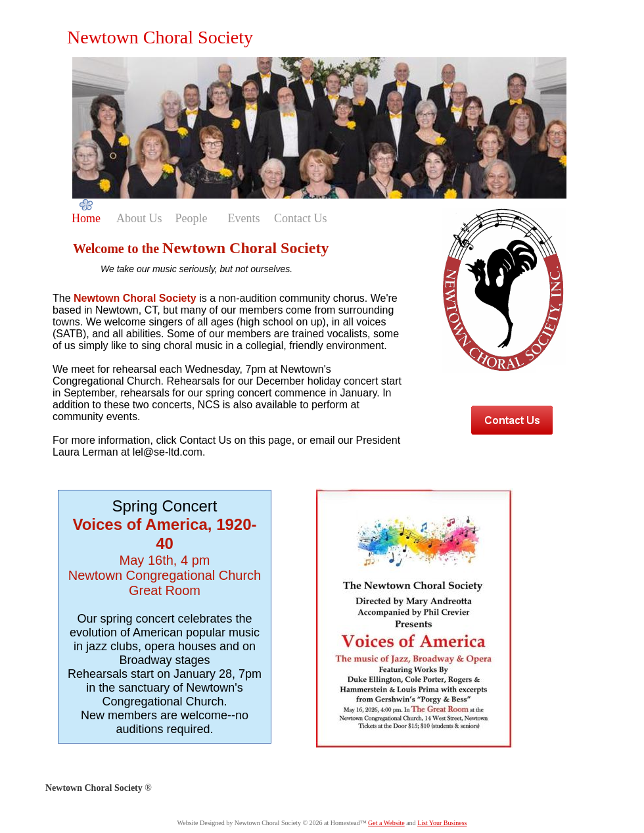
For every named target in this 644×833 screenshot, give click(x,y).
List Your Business (442, 823)
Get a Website (386, 823)
